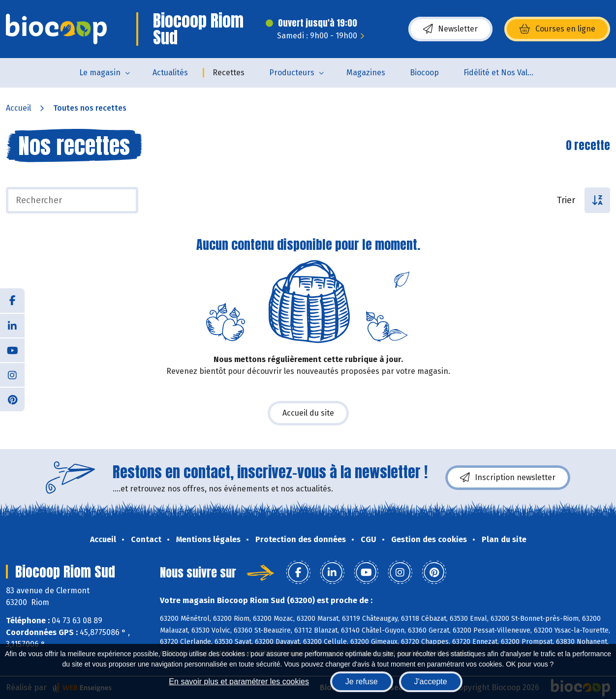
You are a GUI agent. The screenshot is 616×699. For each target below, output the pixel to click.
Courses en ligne (557, 29)
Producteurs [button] (292, 73)
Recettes (229, 73)
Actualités (170, 73)
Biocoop (424, 73)
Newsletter (450, 29)
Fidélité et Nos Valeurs (504, 73)
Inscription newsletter (508, 478)
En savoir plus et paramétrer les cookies (239, 682)
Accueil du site (308, 413)
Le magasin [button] (100, 73)
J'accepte (431, 682)
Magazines (366, 73)
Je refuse (362, 682)
